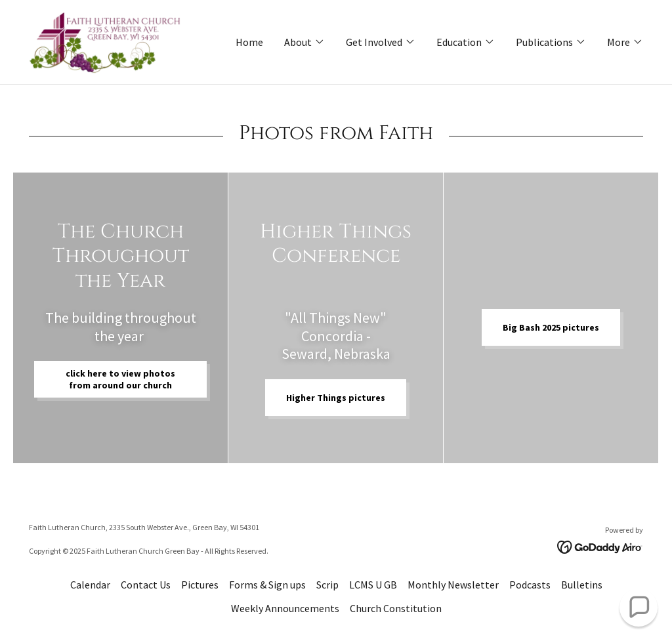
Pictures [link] (200, 585)
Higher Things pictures (336, 398)
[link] (106, 41)
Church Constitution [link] (396, 608)
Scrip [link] (327, 585)
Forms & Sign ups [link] (267, 585)
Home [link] (249, 42)
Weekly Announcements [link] (285, 608)
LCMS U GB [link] (373, 585)
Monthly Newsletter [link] (453, 585)
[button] (304, 42)
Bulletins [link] (582, 585)
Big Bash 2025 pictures (551, 327)
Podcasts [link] (530, 585)
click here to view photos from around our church (120, 379)
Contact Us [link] (146, 585)
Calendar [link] (90, 585)
